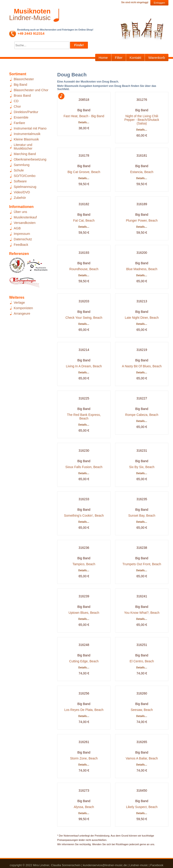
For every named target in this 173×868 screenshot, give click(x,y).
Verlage (19, 303)
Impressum (22, 234)
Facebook (157, 865)
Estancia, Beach (142, 172)
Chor (17, 106)
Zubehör (20, 198)
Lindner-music (139, 865)
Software (20, 181)
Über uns (20, 212)
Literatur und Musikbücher (23, 147)
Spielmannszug (25, 187)
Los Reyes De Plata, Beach (84, 710)
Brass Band (22, 96)
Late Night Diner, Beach (142, 318)
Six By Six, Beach (142, 467)
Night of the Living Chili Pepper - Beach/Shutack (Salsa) (142, 120)
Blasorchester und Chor (31, 90)
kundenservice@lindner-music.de (105, 865)
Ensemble (21, 117)
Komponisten (23, 308)
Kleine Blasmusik (26, 139)
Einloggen (159, 3)
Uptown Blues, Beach (84, 613)
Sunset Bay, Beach (142, 516)
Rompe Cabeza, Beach (142, 415)
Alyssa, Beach (84, 807)
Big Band (20, 85)
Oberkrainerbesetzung (30, 159)
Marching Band (25, 154)
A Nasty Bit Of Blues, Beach (142, 366)
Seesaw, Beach (142, 710)
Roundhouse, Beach (84, 269)
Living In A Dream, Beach (84, 366)
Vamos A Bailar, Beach (142, 758)
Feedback (21, 245)
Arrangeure (22, 314)
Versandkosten (25, 223)
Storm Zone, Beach (84, 758)
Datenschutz (23, 239)
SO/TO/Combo (25, 176)
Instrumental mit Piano (30, 128)
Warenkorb (157, 58)
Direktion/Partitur (26, 112)
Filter (119, 58)
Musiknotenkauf (25, 217)
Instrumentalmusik (27, 134)
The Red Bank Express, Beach (84, 417)
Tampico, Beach (84, 564)
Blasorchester (24, 79)
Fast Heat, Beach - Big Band (84, 116)
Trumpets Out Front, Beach (142, 564)
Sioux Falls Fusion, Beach (84, 467)
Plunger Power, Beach (142, 220)
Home (103, 58)
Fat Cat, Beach (84, 220)
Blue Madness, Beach (142, 269)
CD (16, 101)
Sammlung (22, 165)
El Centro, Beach (142, 661)
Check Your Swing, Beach (84, 318)
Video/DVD (22, 192)
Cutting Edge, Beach (84, 661)
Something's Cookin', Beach (84, 516)
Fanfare (19, 123)
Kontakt (135, 58)
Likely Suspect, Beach (142, 807)
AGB (17, 228)
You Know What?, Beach (142, 613)
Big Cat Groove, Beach (84, 172)
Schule (19, 170)
